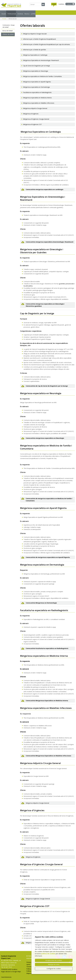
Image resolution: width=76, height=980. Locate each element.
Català (54, 4)
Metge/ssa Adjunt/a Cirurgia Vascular (35, 31)
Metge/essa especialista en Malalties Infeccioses (39, 101)
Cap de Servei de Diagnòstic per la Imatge (36, 63)
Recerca (50, 13)
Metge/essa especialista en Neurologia (36, 69)
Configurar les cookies (54, 969)
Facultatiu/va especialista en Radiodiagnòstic (37, 90)
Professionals (21, 13)
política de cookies (48, 954)
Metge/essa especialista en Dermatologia (36, 85)
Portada (4, 16)
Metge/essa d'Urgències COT (32, 122)
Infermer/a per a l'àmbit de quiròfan (34, 47)
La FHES (62, 13)
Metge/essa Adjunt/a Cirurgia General (35, 106)
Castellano (61, 4)
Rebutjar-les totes (54, 964)
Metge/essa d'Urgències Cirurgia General (36, 117)
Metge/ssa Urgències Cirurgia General (38, 896)
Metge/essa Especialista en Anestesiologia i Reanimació (41, 58)
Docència (36, 13)
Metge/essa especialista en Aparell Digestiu (37, 79)
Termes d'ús (30, 964)
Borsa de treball (8, 28)
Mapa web (30, 971)
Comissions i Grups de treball (9, 24)
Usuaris (6, 13)
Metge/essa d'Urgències (31, 111)
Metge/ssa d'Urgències (33, 855)
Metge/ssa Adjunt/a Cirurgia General (37, 801)
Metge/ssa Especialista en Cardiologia (35, 53)
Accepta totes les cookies (54, 960)
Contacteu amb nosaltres (9, 967)
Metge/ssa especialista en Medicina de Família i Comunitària (42, 74)
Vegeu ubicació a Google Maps (11, 969)
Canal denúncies (6, 975)
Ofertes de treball (8, 32)
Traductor (69, 4)
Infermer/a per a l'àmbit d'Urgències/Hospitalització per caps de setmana (46, 42)
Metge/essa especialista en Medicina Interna (37, 95)
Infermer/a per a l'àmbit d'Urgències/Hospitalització (40, 37)
